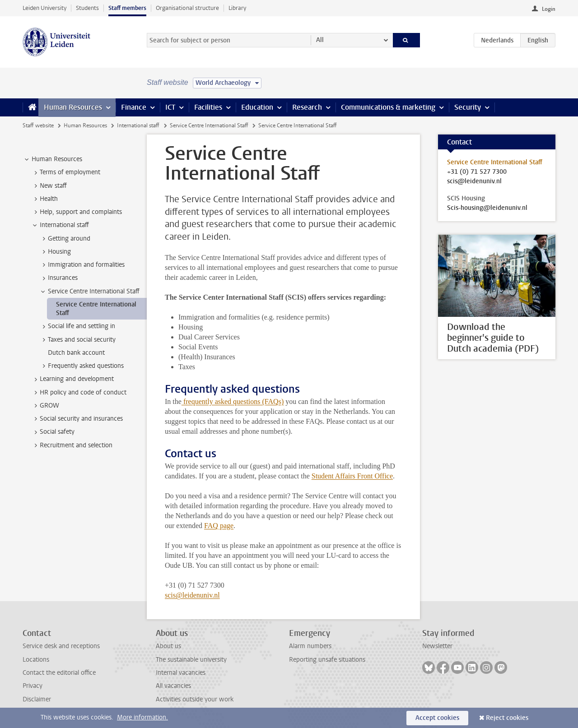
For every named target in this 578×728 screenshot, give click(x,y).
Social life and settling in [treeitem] (77, 326)
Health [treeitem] (44, 199)
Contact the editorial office (59, 673)
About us (168, 646)
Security (468, 107)
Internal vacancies (181, 673)
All (320, 40)
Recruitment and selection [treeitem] (72, 445)
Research (307, 107)
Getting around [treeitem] (65, 239)
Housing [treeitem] (55, 252)
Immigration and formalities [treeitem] (82, 265)
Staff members (127, 8)
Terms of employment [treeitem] (66, 172)
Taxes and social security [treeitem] (77, 340)
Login (549, 9)
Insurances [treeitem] (58, 278)
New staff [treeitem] (49, 186)
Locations (36, 660)
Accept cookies (437, 718)
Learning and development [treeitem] (72, 379)
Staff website (38, 125)
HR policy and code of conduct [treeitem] (79, 393)
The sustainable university (191, 660)
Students (87, 8)
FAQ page (219, 526)
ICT (170, 107)
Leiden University (44, 8)
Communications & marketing (388, 107)
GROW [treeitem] (45, 406)
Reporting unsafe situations (327, 660)
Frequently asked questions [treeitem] (82, 366)
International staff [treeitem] (60, 225)
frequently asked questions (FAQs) (233, 401)
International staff (138, 125)
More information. (142, 717)
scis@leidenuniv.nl (192, 595)
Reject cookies (507, 718)
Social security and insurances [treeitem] (77, 419)
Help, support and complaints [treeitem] (77, 212)
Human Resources (73, 107)
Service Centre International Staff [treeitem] (89, 292)
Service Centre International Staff (209, 125)
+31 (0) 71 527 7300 (477, 172)
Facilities (208, 107)
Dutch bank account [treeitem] (76, 353)
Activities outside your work (195, 699)
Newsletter (437, 646)
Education (257, 107)
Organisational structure (187, 8)
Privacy (33, 686)
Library (237, 8)
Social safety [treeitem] (53, 432)
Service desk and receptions (61, 646)
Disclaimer (37, 699)
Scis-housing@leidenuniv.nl (487, 208)
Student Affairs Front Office (352, 476)
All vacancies (173, 686)
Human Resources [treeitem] (53, 159)
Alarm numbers (310, 646)
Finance (134, 107)
